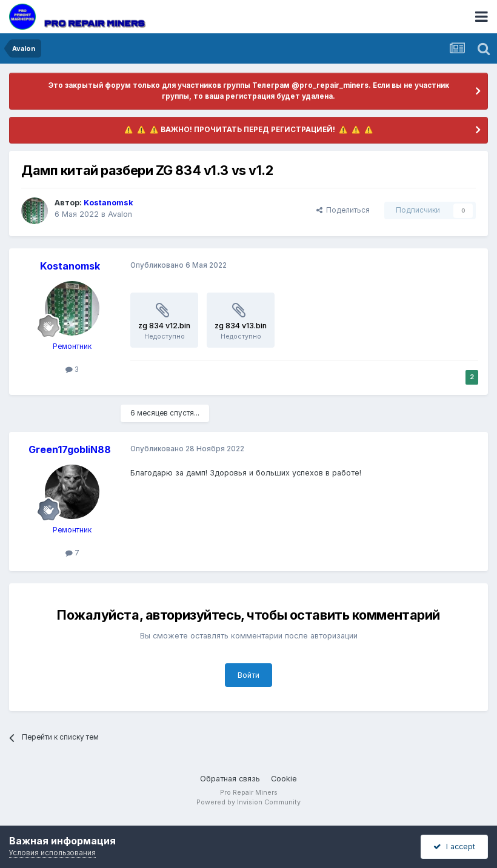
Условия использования (52, 853)
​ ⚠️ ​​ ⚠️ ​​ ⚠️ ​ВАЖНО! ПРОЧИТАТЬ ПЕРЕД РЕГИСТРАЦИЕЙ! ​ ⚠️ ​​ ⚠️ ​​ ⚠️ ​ (249, 130)
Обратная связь (230, 779)
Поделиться (343, 210)
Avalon (120, 214)
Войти (248, 675)
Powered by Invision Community (248, 802)
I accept (454, 846)
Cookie (284, 779)
